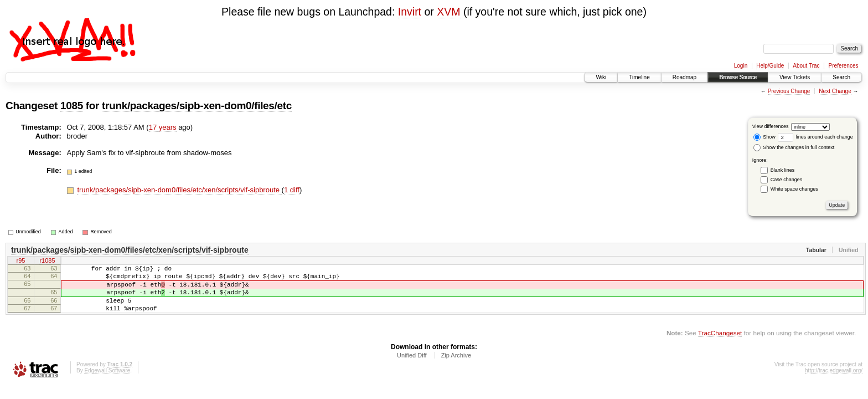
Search (841, 77)
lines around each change (815, 137)
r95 (21, 262)
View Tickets (795, 77)
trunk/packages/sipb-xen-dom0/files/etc (197, 106)
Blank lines (783, 170)
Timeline (639, 77)
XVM (448, 12)
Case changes (787, 180)
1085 (72, 106)
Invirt (410, 12)
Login (741, 66)
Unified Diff (412, 367)
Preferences (844, 66)
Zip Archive (456, 367)
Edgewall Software (107, 382)
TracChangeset (720, 344)
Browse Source (738, 77)
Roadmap (684, 77)
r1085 (47, 262)
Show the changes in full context (794, 147)
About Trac (806, 66)
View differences (771, 126)
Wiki (601, 77)
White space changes (794, 189)
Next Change (835, 91)
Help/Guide (770, 66)
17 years (163, 127)
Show (764, 137)
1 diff (292, 190)
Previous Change (789, 91)
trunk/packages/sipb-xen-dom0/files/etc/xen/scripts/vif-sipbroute (179, 190)
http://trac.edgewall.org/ (834, 382)
